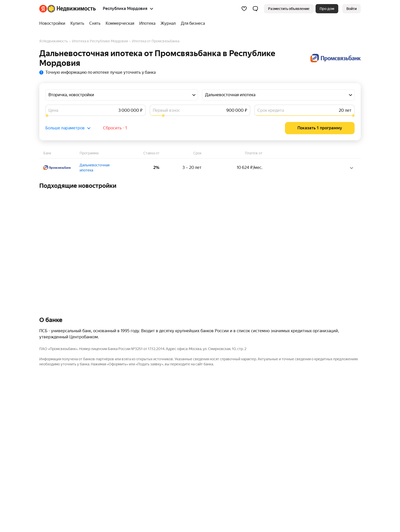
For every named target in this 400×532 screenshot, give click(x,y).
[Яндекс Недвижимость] (72, 9)
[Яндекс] (43, 9)
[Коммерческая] (120, 23)
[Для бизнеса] (192, 23)
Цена (53, 110)
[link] (352, 9)
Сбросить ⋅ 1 (115, 128)
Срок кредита (271, 110)
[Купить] (77, 23)
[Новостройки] (54, 23)
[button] (255, 9)
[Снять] (95, 23)
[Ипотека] (147, 23)
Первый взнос (166, 110)
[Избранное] (244, 9)
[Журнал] (168, 23)
